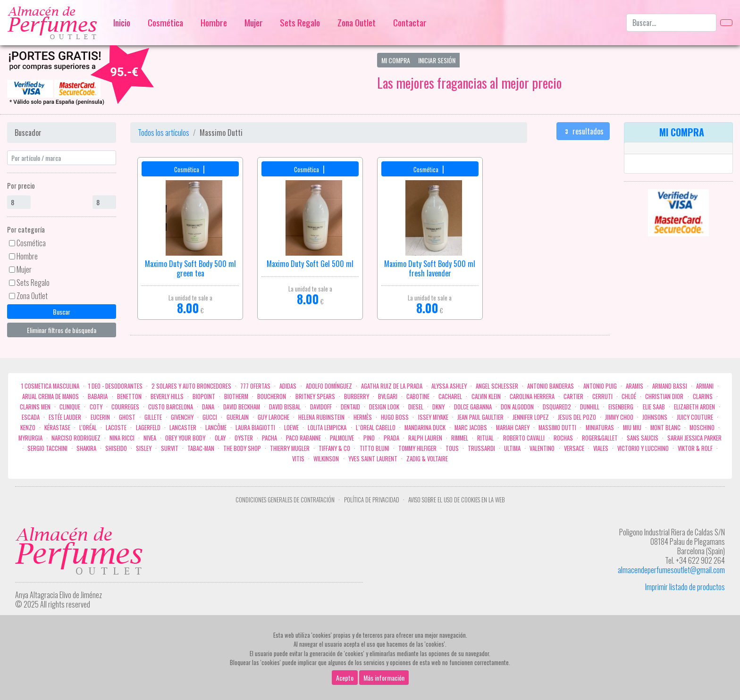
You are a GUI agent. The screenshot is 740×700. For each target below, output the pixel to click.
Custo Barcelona (171, 407)
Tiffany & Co (334, 448)
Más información (384, 678)
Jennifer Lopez (531, 417)
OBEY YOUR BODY (185, 438)
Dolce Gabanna (473, 407)
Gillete (153, 417)
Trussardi (481, 448)
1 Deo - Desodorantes (115, 386)
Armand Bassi (670, 386)
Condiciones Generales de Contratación (285, 500)
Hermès (363, 417)
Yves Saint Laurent (373, 459)
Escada (31, 417)
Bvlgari (388, 396)
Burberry (357, 396)
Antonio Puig (600, 386)
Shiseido (116, 448)
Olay (220, 438)
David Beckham (242, 407)
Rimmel (460, 438)
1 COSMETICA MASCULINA (50, 386)
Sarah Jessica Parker (694, 438)
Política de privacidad (372, 500)
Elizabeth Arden (694, 407)
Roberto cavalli (524, 438)
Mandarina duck (425, 428)
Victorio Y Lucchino (643, 448)
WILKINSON (326, 459)
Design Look (384, 407)
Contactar (410, 22)
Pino (369, 438)
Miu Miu (632, 428)
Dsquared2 (557, 407)
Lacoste (116, 428)
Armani (705, 386)
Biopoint (204, 396)
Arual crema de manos (50, 396)
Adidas (288, 386)
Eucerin (100, 417)
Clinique (70, 407)
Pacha (269, 438)
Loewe (291, 428)
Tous (452, 448)
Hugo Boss (395, 417)
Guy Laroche (273, 417)
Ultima (512, 448)
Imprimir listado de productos (685, 587)
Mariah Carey (513, 428)
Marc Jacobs (471, 428)
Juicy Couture (695, 417)
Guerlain (238, 417)
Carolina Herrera (532, 396)
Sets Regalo (300, 22)
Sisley (144, 448)
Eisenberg (621, 407)
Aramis (635, 386)
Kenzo (28, 428)
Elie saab (654, 407)
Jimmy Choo (619, 417)
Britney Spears (315, 396)
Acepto (345, 678)
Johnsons (655, 417)
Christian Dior (664, 396)
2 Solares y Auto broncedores (191, 386)
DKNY (438, 407)
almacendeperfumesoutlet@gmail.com (671, 570)
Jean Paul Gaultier (480, 417)
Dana (208, 407)
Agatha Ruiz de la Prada (392, 386)
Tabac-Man (201, 448)
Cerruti (602, 396)
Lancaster (183, 428)
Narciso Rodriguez (76, 438)
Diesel (416, 407)
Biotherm (236, 396)
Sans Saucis (643, 438)
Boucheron (272, 396)
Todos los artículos (164, 133)
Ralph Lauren (425, 438)
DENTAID (350, 407)
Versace (574, 448)
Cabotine (418, 396)
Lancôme (216, 428)
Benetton (129, 396)
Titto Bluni (374, 448)
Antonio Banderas (551, 386)
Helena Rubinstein (321, 417)
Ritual (485, 438)
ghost (127, 417)
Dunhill (590, 407)
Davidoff (321, 407)
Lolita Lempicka (327, 428)
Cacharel (450, 396)
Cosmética (165, 22)
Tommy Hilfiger (417, 448)
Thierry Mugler (290, 448)
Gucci (210, 417)
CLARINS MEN (35, 407)
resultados (583, 131)
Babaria (98, 396)
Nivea (150, 438)
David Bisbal (285, 407)
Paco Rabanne (303, 438)
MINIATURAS (600, 428)
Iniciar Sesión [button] (437, 60)
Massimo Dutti (557, 428)
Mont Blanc (665, 428)
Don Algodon (517, 407)
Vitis (298, 459)
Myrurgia (30, 438)
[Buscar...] (671, 23)
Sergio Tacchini (47, 448)
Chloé (629, 396)
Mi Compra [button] (396, 60)
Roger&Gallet (600, 438)
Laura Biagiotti (255, 428)
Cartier (573, 396)
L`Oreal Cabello (376, 428)
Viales (601, 448)
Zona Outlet (357, 22)
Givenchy (182, 417)
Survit (170, 448)
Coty (96, 407)
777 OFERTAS (255, 386)
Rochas (563, 438)
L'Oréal (88, 428)
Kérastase (57, 428)
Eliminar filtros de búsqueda (62, 330)
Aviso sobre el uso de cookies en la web (456, 500)
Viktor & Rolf (695, 448)
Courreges (125, 407)
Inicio (122, 22)
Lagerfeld (148, 428)
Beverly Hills (167, 396)
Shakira (86, 448)
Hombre (214, 22)
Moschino (702, 428)
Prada (391, 438)
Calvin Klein (486, 396)
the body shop (242, 448)
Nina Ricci (122, 438)
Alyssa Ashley (449, 386)
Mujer (254, 22)
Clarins (703, 396)
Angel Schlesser (497, 386)
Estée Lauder (65, 417)
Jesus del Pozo (577, 417)
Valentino (542, 448)
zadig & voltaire (427, 459)
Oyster (244, 438)
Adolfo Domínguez (329, 386)
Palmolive (342, 438)
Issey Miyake (433, 417)
